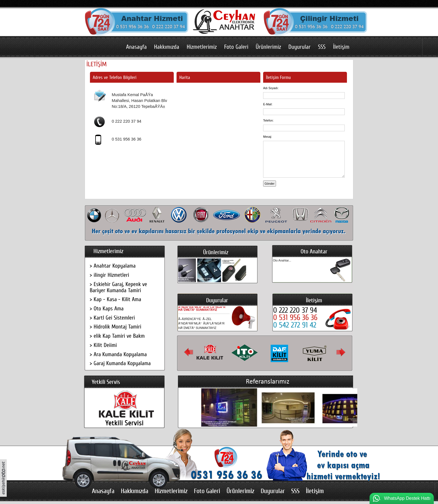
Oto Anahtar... (282, 260)
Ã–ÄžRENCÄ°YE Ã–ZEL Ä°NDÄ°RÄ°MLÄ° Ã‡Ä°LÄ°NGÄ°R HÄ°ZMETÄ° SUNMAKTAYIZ (202, 307)
